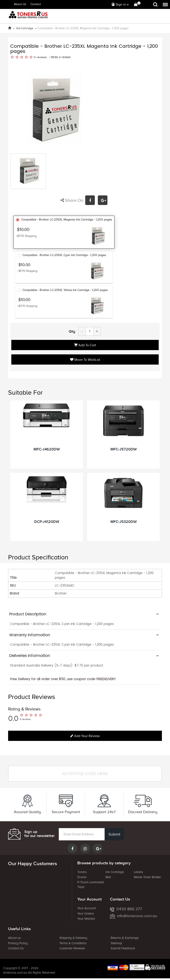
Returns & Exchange (125, 938)
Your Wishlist (86, 919)
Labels (138, 872)
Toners (82, 872)
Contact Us (16, 948)
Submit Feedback (123, 948)
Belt (108, 877)
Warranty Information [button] (30, 635)
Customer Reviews (72, 948)
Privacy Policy (18, 943)
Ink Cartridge (115, 872)
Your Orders (86, 914)
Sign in (119, 4)
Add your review (85, 736)
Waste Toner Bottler (147, 877)
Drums (82, 877)
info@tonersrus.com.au (133, 916)
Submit (114, 834)
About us (14, 938)
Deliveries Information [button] (30, 656)
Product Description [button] (28, 614)
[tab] (85, 614)
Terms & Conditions (73, 943)
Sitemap (116, 943)
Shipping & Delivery (73, 938)
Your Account (86, 908)
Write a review (61, 57)
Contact (36, 4)
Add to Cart (85, 345)
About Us (20, 4)
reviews (42, 57)
